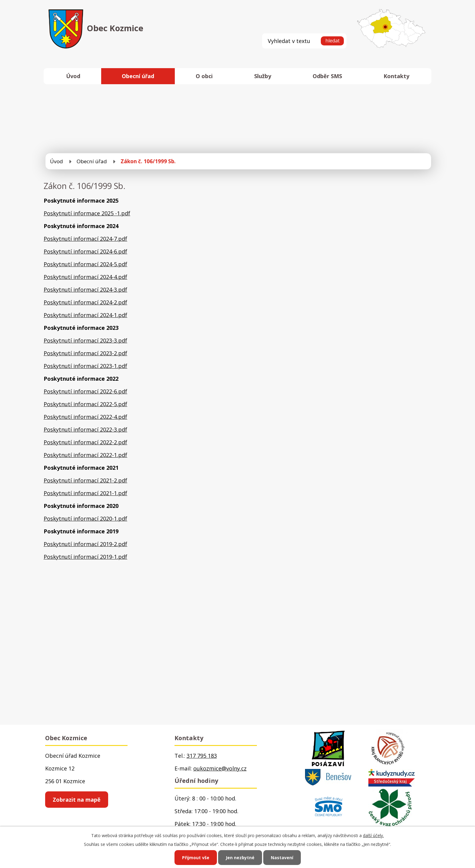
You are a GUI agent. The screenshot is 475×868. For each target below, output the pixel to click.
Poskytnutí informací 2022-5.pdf (85, 404)
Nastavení (282, 858)
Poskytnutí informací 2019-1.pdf (85, 557)
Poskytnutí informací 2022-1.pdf (85, 455)
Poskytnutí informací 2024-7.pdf (85, 239)
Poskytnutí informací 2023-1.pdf (85, 366)
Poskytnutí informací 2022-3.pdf (85, 429)
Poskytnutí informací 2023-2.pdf (85, 353)
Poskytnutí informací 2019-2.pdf (85, 544)
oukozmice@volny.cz (220, 768)
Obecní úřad (138, 76)
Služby (263, 76)
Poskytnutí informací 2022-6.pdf (85, 391)
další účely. (373, 835)
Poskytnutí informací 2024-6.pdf (85, 251)
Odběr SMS (327, 76)
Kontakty (396, 76)
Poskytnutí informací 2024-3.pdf (85, 290)
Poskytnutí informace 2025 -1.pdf (87, 213)
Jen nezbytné (240, 858)
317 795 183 (202, 756)
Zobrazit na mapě (77, 800)
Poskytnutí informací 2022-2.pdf (85, 442)
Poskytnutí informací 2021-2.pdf (85, 480)
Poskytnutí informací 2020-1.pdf (85, 518)
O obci (204, 76)
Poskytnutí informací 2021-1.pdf (85, 493)
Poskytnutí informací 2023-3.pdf (85, 340)
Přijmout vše (196, 858)
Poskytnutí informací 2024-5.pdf (85, 264)
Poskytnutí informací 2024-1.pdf (85, 315)
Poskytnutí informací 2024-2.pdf (85, 302)
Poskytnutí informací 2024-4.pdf (85, 277)
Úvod (73, 76)
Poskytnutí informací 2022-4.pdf (85, 417)
